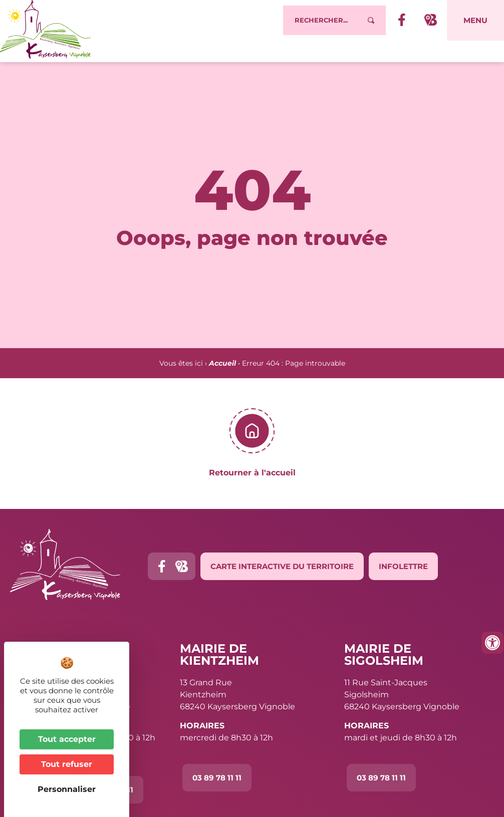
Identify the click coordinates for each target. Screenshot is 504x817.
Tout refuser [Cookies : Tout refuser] (67, 764)
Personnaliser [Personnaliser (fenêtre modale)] (67, 789)
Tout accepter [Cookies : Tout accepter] (67, 739)
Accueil (222, 363)
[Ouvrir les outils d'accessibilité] (492, 643)
